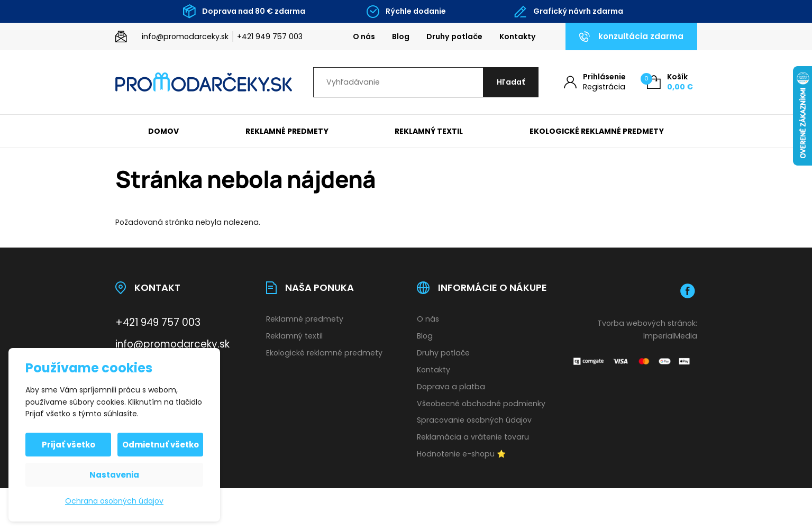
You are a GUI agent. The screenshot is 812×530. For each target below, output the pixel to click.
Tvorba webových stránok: (647, 323)
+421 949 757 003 (270, 36)
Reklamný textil (429, 131)
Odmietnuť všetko (161, 445)
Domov (163, 131)
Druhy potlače (454, 36)
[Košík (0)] (670, 82)
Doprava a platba (451, 387)
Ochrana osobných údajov (114, 501)
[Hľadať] (511, 82)
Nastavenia (114, 475)
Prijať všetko (69, 445)
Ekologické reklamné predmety (597, 131)
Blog (401, 36)
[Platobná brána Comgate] (632, 361)
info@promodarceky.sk (185, 36)
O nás (364, 36)
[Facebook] (688, 291)
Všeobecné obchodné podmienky (481, 404)
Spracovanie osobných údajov (474, 420)
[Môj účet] (595, 82)
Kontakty (518, 36)
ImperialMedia (670, 336)
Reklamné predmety (287, 131)
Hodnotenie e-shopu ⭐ (462, 454)
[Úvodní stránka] (204, 82)
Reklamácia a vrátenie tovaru (473, 437)
